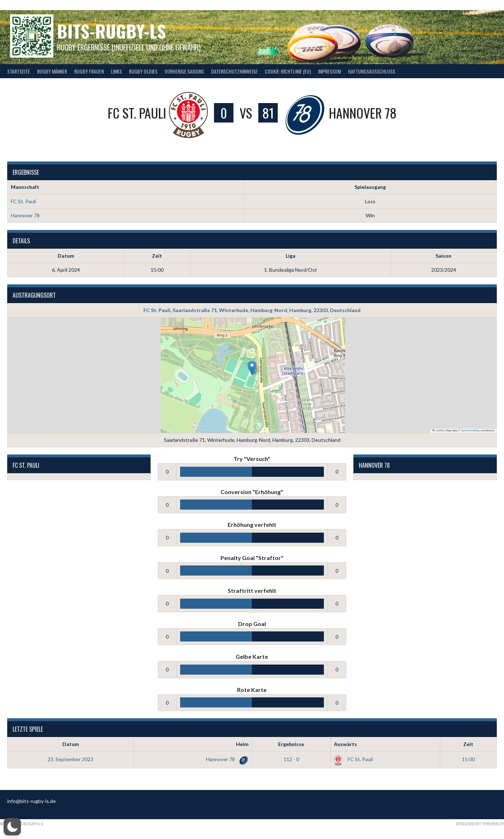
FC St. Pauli (23, 201)
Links (116, 71)
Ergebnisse (291, 744)
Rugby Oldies (143, 71)
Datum (71, 744)
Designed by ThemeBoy (480, 824)
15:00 (468, 759)
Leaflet (438, 430)
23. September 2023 (70, 759)
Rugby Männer (52, 71)
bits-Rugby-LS (111, 31)
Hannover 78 (25, 215)
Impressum (329, 71)
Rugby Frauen (89, 71)
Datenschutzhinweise (234, 71)
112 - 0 (291, 759)
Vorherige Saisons (184, 71)
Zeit (468, 744)
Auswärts (345, 744)
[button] (252, 368)
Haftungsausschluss (372, 71)
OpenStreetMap (470, 430)
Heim (242, 744)
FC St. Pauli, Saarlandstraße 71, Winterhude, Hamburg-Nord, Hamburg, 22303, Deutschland (252, 310)
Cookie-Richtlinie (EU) (288, 71)
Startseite (19, 71)
